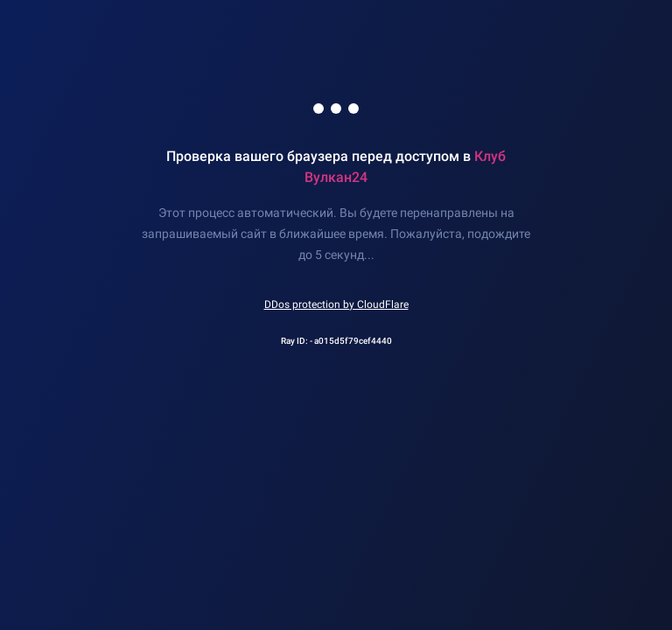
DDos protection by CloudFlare (336, 304)
